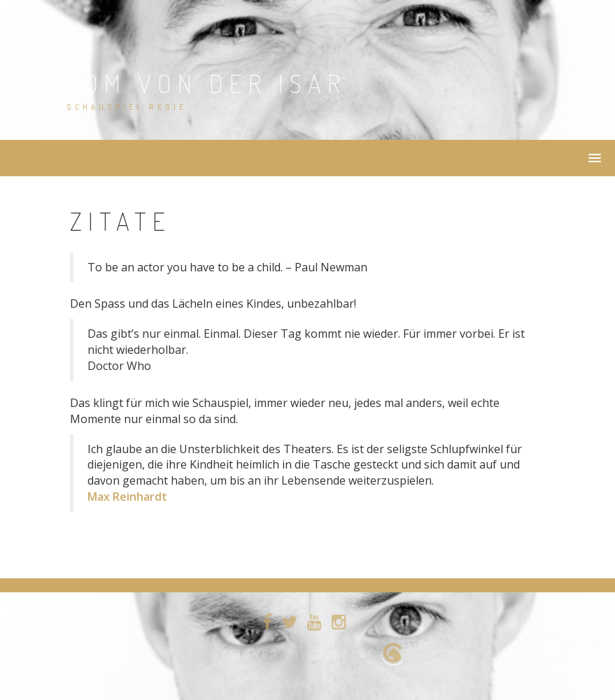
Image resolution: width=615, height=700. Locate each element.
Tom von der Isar (206, 83)
